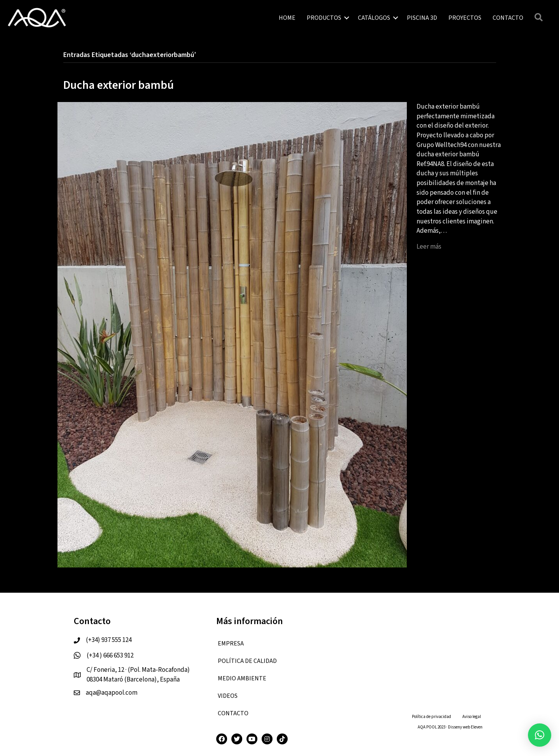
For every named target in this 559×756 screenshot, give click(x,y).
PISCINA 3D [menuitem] (422, 18)
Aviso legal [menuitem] (472, 717)
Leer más (429, 247)
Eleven (477, 727)
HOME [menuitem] (287, 18)
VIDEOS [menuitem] (228, 696)
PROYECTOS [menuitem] (465, 18)
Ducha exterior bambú (119, 85)
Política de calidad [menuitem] (247, 661)
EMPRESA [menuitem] (231, 644)
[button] (347, 18)
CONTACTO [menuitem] (508, 18)
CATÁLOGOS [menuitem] (374, 18)
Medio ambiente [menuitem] (242, 678)
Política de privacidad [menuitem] (431, 717)
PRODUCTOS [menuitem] (324, 18)
